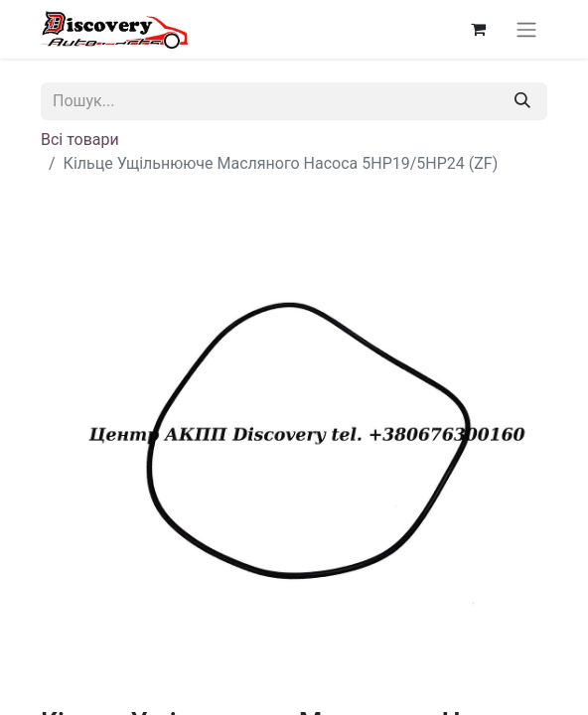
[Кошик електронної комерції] (478, 29)
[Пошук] (522, 101)
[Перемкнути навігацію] (526, 29)
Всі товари (80, 140)
